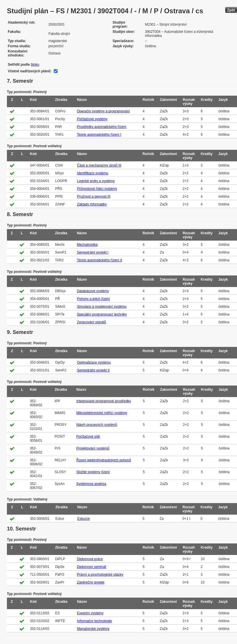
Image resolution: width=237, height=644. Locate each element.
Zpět (231, 10)
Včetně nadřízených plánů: (30, 71)
